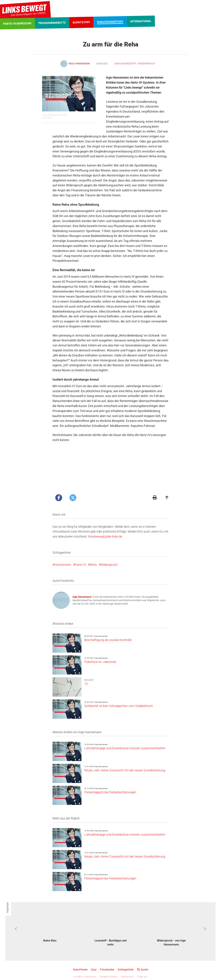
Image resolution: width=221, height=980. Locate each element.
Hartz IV (80, 565)
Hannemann (63, 565)
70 (86, 684)
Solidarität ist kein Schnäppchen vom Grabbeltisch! (119, 706)
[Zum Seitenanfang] (167, 498)
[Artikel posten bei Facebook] (59, 498)
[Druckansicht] (155, 498)
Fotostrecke (107, 970)
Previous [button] (16, 929)
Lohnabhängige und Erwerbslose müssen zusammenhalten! (125, 748)
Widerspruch (147, 64)
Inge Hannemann (82, 597)
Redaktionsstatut (109, 977)
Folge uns (142, 977)
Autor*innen (80, 970)
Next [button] (205, 929)
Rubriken (8, 907)
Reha (93, 565)
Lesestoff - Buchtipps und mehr (111, 942)
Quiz (94, 970)
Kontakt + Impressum (85, 977)
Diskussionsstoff (125, 64)
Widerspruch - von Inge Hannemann (171, 942)
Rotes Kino (50, 941)
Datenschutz (127, 977)
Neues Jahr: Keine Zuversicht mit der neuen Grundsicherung (125, 770)
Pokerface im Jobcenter (100, 662)
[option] (50, 927)
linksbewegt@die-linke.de (105, 536)
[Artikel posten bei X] (73, 498)
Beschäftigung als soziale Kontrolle (108, 640)
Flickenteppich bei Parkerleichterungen (110, 792)
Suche (143, 970)
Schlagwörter (126, 970)
